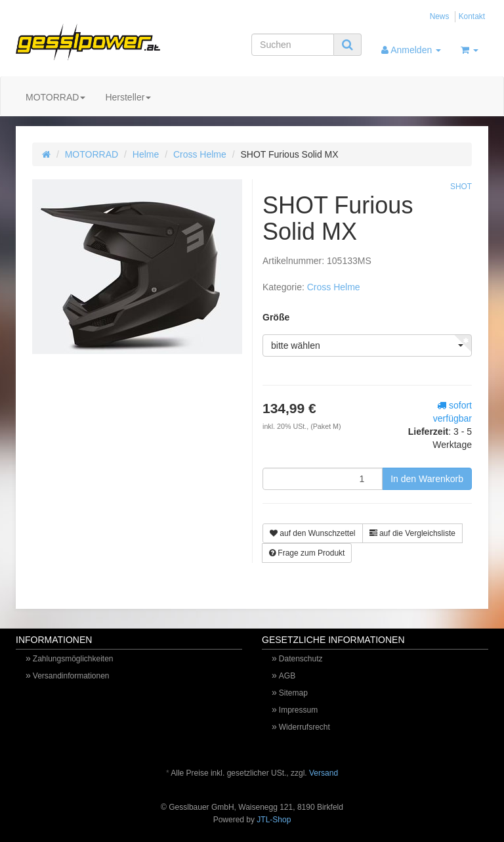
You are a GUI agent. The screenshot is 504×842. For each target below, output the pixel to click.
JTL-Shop (274, 820)
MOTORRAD (55, 97)
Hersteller (128, 97)
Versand (324, 773)
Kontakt (472, 16)
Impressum (298, 710)
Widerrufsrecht (304, 727)
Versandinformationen (71, 676)
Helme (146, 154)
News (440, 16)
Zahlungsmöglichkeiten (73, 659)
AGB (287, 676)
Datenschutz (301, 659)
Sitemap (293, 693)
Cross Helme (200, 154)
